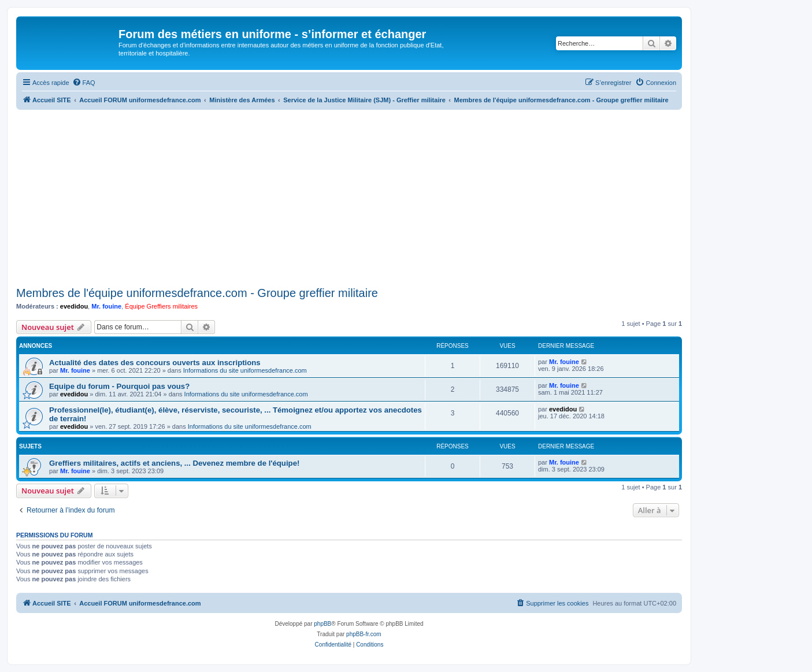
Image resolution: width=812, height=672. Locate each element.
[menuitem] (84, 83)
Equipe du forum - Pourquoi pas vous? (119, 386)
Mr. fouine (106, 306)
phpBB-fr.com (364, 634)
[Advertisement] (349, 196)
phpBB (322, 624)
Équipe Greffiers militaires (161, 306)
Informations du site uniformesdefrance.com (245, 370)
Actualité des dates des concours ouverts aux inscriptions (155, 363)
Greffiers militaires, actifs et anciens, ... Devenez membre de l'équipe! (174, 463)
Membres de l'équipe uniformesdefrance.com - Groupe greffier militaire (197, 293)
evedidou (74, 306)
